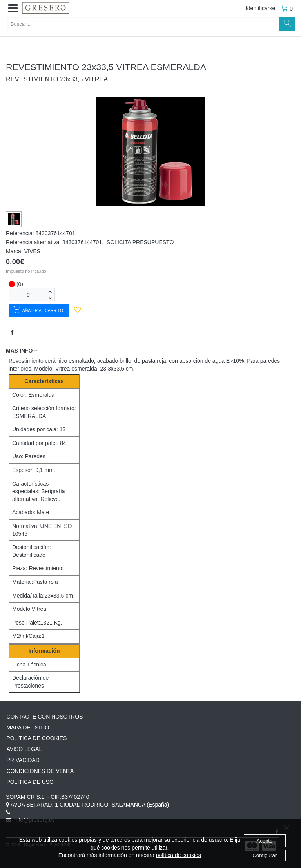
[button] (13, 9)
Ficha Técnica (29, 665)
